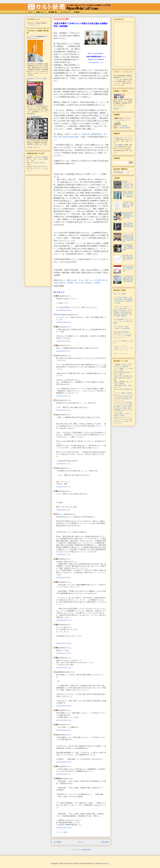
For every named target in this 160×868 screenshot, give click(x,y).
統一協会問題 (123, 126)
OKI (57, 400)
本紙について (40, 12)
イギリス (119, 419)
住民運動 (127, 389)
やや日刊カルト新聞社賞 (121, 367)
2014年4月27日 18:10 (64, 668)
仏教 (123, 410)
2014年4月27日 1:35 (63, 464)
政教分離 (126, 376)
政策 (131, 376)
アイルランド (123, 418)
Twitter (33, 161)
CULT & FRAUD (40, 163)
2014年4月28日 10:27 (64, 730)
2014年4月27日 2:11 (63, 510)
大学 (75, 283)
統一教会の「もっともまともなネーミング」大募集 (122, 120)
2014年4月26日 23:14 (64, 322)
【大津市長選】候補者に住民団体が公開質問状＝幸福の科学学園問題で (128, 279)
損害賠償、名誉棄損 (66, 283)
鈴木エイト (60, 514)
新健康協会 (117, 314)
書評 (119, 399)
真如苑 (118, 316)
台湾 (116, 421)
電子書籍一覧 (53, 12)
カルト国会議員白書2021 (34, 117)
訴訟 (103, 280)
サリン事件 (119, 374)
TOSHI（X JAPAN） (120, 416)
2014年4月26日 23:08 (64, 310)
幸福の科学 (119, 299)
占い (123, 402)
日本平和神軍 (126, 328)
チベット (121, 421)
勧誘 (122, 389)
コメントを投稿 (62, 832)
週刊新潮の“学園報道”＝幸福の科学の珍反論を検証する (128, 258)
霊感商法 (97, 283)
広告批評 (125, 397)
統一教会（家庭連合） (86, 283)
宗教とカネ (119, 408)
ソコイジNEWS (118, 145)
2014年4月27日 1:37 (63, 487)
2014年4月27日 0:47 (63, 351)
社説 (130, 365)
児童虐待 (121, 384)
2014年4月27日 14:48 (64, 643)
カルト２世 (93, 280)
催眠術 (118, 406)
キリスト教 (129, 410)
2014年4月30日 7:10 (63, 774)
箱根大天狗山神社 (123, 332)
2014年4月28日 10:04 (64, 720)
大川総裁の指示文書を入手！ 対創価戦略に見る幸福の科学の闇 (128, 205)
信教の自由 (122, 378)
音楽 (123, 399)
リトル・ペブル (123, 350)
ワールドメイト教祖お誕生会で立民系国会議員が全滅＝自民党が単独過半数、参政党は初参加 (128, 238)
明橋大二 (122, 414)
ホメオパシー (117, 387)
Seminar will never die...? (40, 167)
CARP (86, 280)
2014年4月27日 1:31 (63, 410)
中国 (127, 421)
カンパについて (65, 12)
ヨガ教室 (124, 406)
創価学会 (124, 316)
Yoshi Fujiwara (61, 315)
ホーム (30, 12)
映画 (120, 397)
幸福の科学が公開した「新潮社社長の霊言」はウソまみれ (128, 268)
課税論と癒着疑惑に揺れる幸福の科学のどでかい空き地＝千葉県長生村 (128, 194)
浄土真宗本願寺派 (125, 312)
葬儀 (129, 408)
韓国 (131, 419)
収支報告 (77, 12)
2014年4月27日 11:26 (64, 620)
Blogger (106, 863)
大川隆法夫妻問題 (125, 128)
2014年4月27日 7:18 (63, 555)
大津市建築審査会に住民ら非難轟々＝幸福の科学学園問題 (128, 248)
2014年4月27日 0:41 (63, 341)
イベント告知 (128, 368)
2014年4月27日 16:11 (64, 653)
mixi (117, 395)
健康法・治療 (127, 385)
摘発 (124, 372)
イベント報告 (119, 370)
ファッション (120, 401)
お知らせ (124, 365)
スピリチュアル (123, 404)
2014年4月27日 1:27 (63, 396)
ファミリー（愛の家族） (125, 336)
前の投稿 (105, 842)
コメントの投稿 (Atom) (83, 850)
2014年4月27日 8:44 (63, 578)
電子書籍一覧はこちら (33, 148)
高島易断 (120, 319)
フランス (120, 423)
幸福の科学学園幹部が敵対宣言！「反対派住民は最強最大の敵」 (128, 215)
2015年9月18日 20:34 (64, 828)
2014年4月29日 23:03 (64, 762)
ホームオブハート (120, 338)
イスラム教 (118, 412)
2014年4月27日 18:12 (64, 706)
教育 (99, 280)
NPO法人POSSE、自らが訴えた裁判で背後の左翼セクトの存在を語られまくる (128, 185)
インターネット (124, 395)
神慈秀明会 (125, 314)
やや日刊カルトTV (34, 25)
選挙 (116, 378)
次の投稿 (57, 842)
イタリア (125, 419)
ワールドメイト (122, 354)
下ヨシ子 (128, 414)
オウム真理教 (122, 294)
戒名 (125, 408)
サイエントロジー (123, 306)
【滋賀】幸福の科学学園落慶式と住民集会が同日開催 (128, 225)
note (35, 159)
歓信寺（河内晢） (123, 297)
